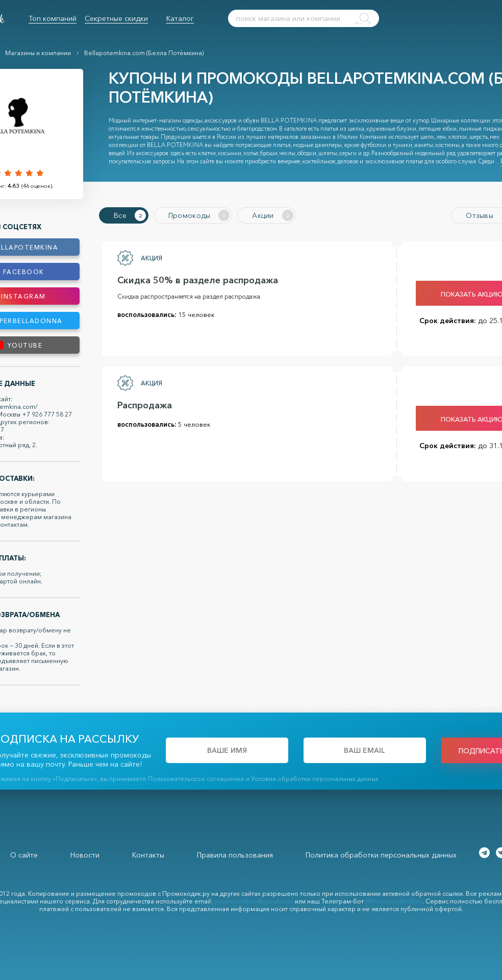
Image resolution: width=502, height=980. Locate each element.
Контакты (148, 855)
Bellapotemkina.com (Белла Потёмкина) (144, 53)
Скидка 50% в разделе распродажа (198, 280)
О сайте (24, 855)
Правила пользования (235, 855)
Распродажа (145, 405)
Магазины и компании (38, 53)
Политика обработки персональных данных (381, 855)
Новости (85, 855)
